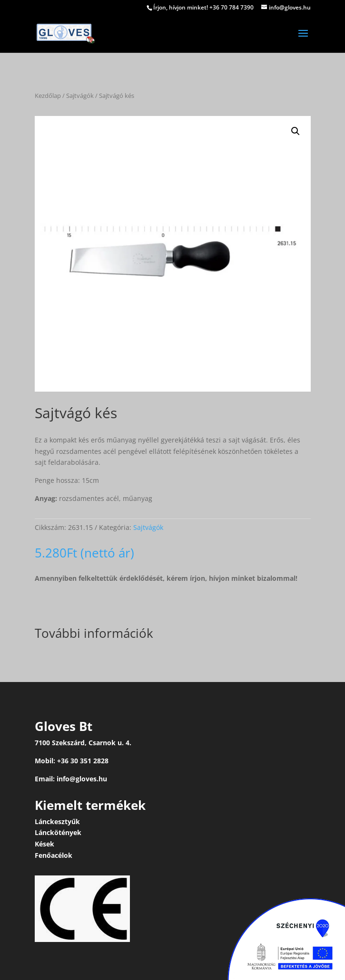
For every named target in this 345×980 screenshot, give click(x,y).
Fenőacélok (54, 855)
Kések (44, 844)
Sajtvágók (80, 96)
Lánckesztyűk (57, 821)
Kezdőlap (48, 96)
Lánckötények (58, 832)
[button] (296, 131)
